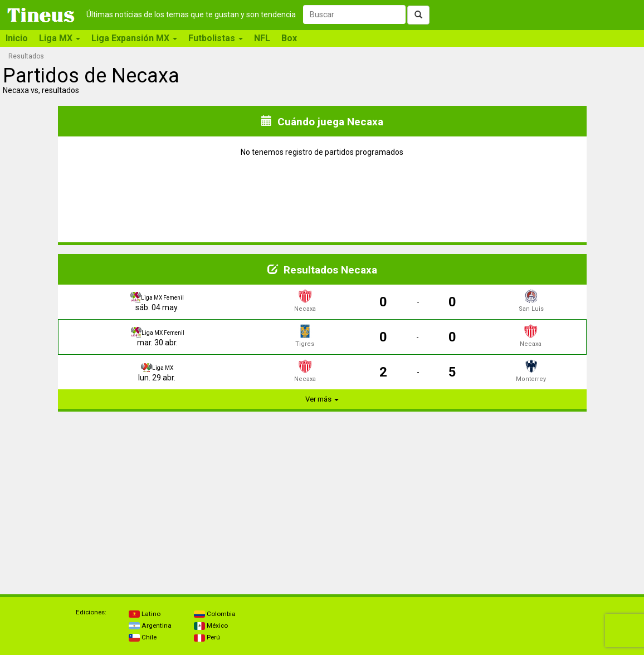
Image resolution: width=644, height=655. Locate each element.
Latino (145, 614)
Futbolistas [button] (216, 38)
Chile (143, 637)
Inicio (17, 38)
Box (289, 38)
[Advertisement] (163, 498)
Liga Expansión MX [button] (134, 38)
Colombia (215, 614)
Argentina (150, 625)
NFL (262, 38)
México (211, 625)
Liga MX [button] (60, 38)
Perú (207, 637)
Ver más (322, 399)
